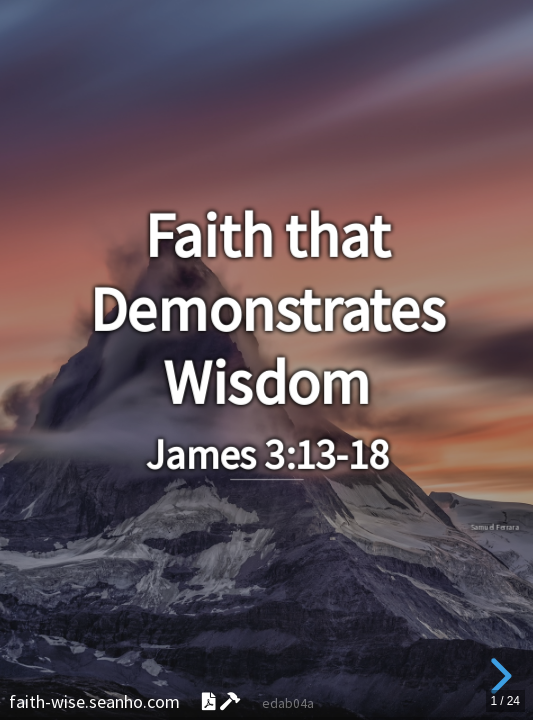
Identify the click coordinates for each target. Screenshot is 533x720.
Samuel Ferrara (494, 527)
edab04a (288, 703)
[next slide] (498, 676)
